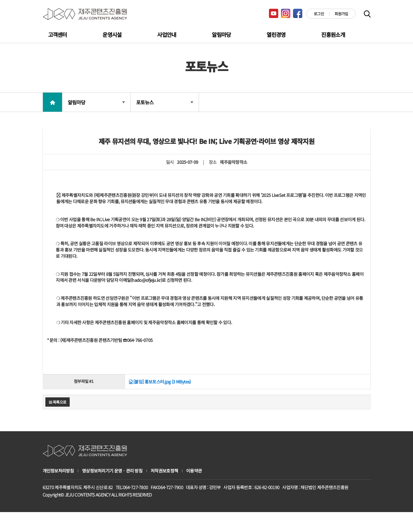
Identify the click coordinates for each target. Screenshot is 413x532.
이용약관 (194, 471)
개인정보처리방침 (58, 471)
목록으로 (58, 402)
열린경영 (276, 35)
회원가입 (341, 14)
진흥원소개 (333, 35)
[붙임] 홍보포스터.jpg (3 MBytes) (160, 382)
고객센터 (58, 35)
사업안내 (167, 35)
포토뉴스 (165, 102)
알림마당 (221, 35)
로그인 (319, 14)
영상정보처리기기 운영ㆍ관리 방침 (112, 471)
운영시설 (112, 35)
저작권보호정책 (164, 471)
